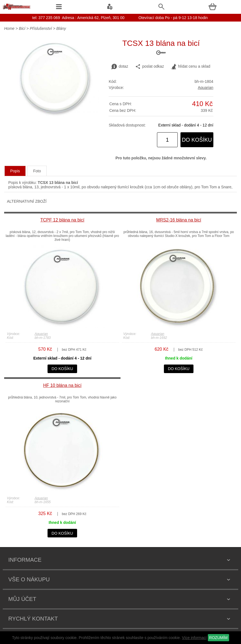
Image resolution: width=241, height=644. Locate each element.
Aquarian (206, 88)
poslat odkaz (150, 67)
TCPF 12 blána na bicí (62, 220)
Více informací (194, 638)
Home (9, 28)
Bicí (22, 28)
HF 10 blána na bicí (62, 385)
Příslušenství (41, 28)
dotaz (120, 67)
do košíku (197, 140)
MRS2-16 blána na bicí (179, 220)
